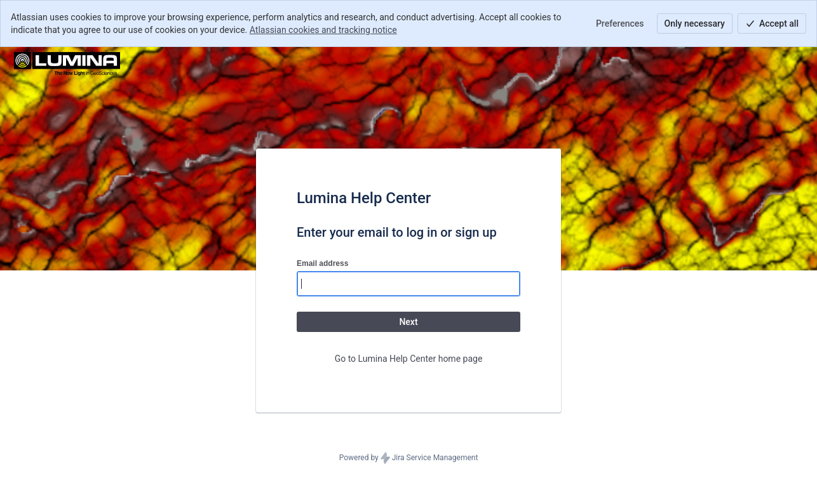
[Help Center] (67, 65)
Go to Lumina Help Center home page (409, 359)
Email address (322, 263)
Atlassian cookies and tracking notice (323, 30)
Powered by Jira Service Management (409, 458)
